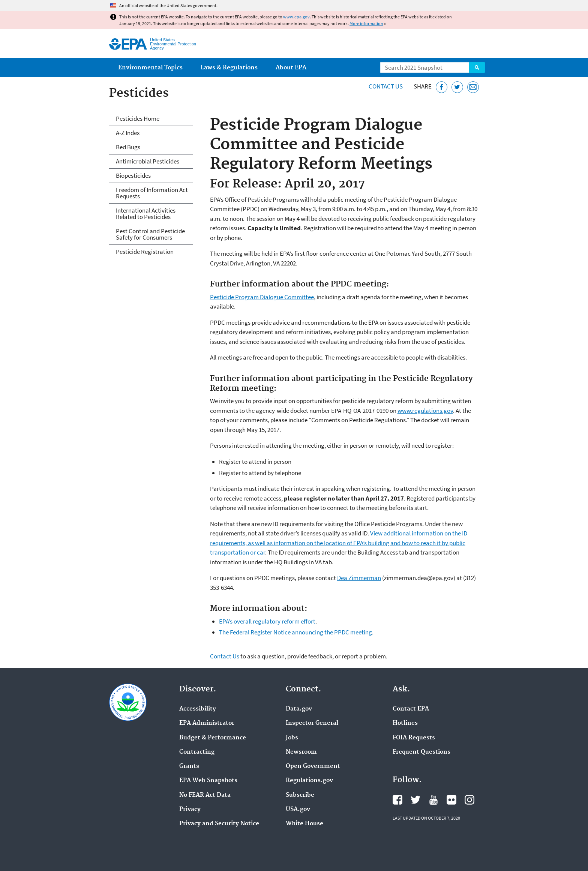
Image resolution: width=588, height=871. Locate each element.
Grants (189, 766)
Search (477, 67)
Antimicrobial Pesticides (148, 161)
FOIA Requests (414, 738)
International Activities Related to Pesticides (146, 214)
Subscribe (300, 795)
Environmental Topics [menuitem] (150, 68)
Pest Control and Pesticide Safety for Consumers (150, 234)
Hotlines (405, 723)
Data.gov (299, 709)
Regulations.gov (309, 781)
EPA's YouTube (433, 800)
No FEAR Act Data (205, 795)
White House (304, 824)
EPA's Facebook (397, 800)
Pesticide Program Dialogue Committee (262, 297)
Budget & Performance (213, 738)
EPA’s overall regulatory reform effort (267, 621)
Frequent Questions (421, 752)
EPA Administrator (207, 723)
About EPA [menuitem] (291, 68)
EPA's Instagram (469, 800)
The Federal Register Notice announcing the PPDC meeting (295, 632)
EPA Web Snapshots (208, 781)
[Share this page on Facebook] (442, 87)
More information (366, 23)
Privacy (190, 810)
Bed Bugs (128, 147)
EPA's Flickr (451, 800)
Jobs (292, 738)
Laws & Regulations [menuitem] (229, 68)
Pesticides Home (138, 118)
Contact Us (386, 86)
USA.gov (298, 810)
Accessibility (198, 709)
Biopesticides (133, 175)
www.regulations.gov (425, 411)
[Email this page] (473, 87)
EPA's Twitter (415, 800)
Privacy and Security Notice (219, 824)
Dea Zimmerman (359, 578)
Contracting (197, 752)
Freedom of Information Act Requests (152, 193)
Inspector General (312, 723)
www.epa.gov (296, 17)
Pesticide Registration (145, 252)
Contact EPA (411, 709)
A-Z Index (128, 133)
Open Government (313, 766)
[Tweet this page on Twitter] (457, 87)
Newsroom (301, 752)
